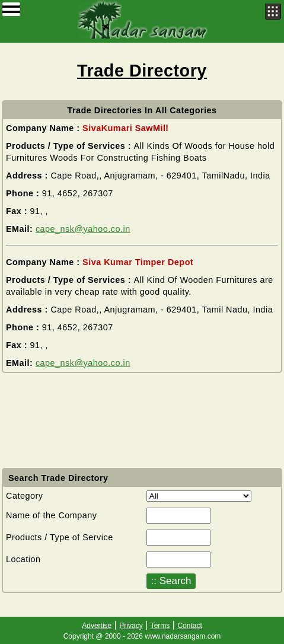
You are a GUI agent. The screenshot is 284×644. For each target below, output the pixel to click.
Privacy (131, 626)
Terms (160, 626)
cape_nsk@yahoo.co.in (83, 229)
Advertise (97, 626)
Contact (189, 626)
